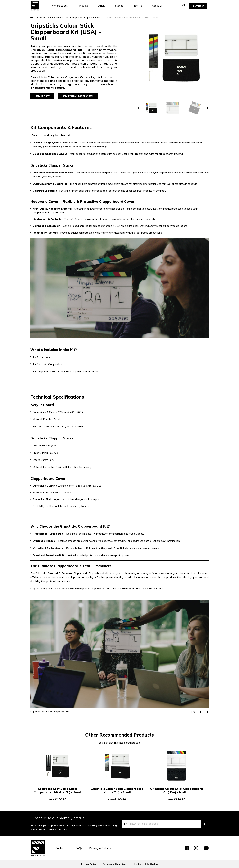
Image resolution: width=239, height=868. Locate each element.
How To (138, 6)
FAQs (79, 848)
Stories (119, 6)
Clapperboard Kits (59, 17)
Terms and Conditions (115, 864)
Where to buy (60, 6)
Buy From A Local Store (78, 96)
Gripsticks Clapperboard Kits (87, 17)
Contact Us (62, 848)
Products (83, 6)
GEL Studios (151, 864)
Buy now (198, 6)
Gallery (102, 6)
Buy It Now (42, 96)
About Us (157, 6)
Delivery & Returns (100, 848)
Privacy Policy (89, 864)
